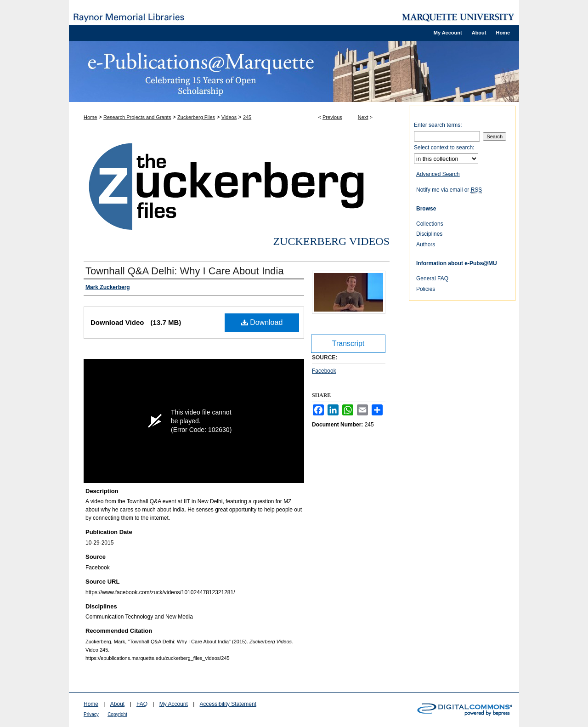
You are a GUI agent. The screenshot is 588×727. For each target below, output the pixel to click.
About (117, 704)
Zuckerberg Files (196, 117)
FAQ (142, 704)
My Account (174, 704)
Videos (229, 117)
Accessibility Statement (228, 704)
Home (90, 117)
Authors (426, 244)
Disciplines (429, 234)
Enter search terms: (438, 125)
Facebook (324, 371)
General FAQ (432, 278)
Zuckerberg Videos (331, 241)
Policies (426, 289)
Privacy (91, 714)
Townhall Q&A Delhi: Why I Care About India (185, 271)
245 (247, 117)
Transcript (348, 344)
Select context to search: (444, 148)
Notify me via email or (449, 190)
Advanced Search (438, 174)
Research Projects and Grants (137, 117)
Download (262, 322)
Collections (430, 224)
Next (363, 117)
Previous (332, 117)
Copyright (117, 714)
